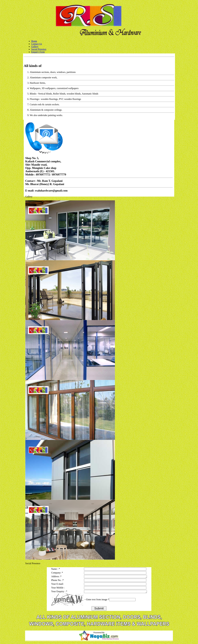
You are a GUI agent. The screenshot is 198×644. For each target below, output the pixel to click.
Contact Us (37, 44)
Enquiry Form (38, 52)
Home (34, 41)
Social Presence (39, 49)
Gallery (35, 46)
